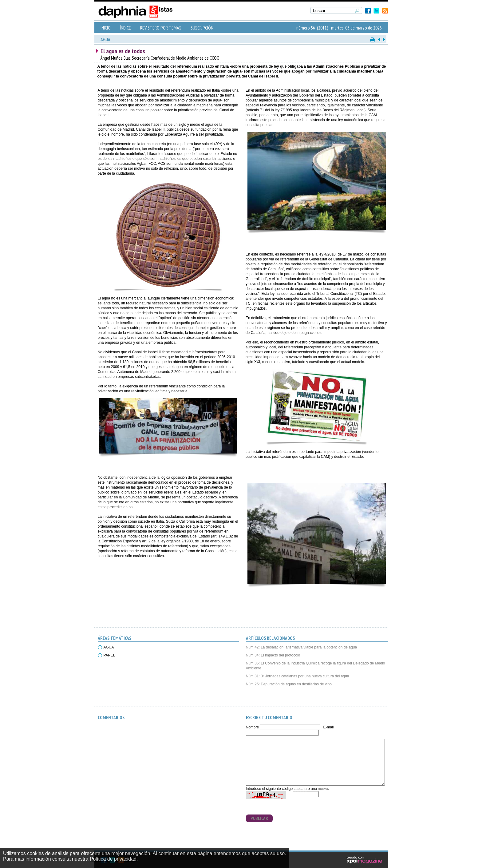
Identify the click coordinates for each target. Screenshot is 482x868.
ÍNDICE (125, 28)
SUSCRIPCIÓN (202, 28)
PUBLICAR (259, 818)
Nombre (253, 727)
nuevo (323, 789)
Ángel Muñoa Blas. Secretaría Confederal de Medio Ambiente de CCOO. (160, 58)
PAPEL (109, 655)
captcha (300, 789)
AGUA (109, 647)
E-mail (328, 727)
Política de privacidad (113, 859)
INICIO (106, 28)
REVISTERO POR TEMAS (161, 28)
